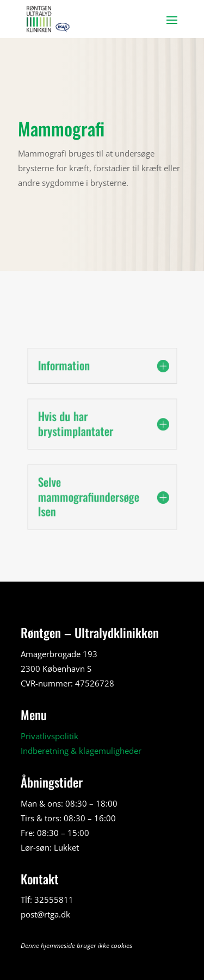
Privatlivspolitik (50, 736)
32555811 (54, 900)
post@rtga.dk (45, 914)
